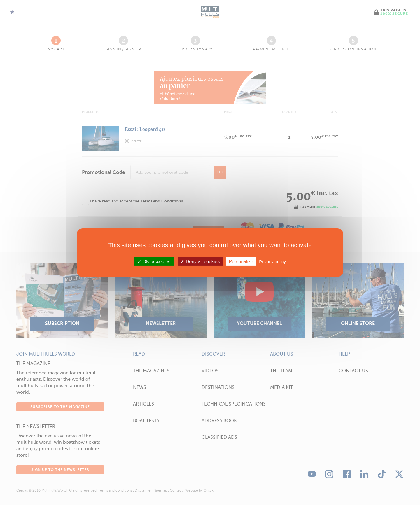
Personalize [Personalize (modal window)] (241, 261)
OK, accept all (154, 261)
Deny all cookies (200, 261)
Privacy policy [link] (272, 261)
